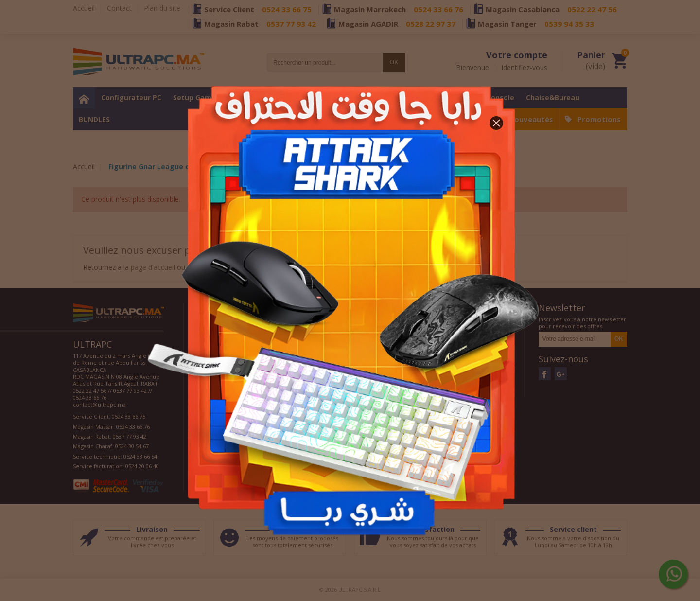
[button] (496, 123)
